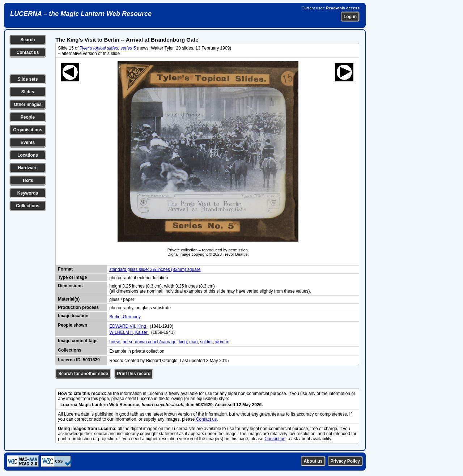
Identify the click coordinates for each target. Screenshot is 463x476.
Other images (28, 105)
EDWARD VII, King (128, 326)
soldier (206, 342)
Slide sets (27, 79)
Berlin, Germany (125, 317)
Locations (28, 155)
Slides (28, 92)
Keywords (28, 193)
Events (28, 143)
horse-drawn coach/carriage (150, 342)
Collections (28, 206)
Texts (27, 180)
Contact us (27, 52)
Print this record (134, 374)
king (183, 342)
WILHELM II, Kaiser (129, 332)
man (193, 342)
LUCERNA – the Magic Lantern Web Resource (81, 14)
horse (115, 342)
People (28, 117)
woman (222, 342)
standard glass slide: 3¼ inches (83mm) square (155, 269)
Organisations (28, 130)
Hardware (28, 168)
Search (27, 40)
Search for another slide (83, 374)
